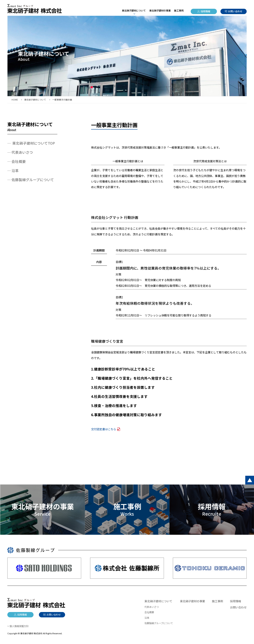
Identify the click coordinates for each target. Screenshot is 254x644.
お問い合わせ (235, 11)
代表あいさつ (22, 152)
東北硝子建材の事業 (160, 11)
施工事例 (179, 11)
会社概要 (19, 161)
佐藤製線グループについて (33, 180)
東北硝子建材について (158, 601)
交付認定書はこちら (104, 429)
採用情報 (205, 11)
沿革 (15, 171)
